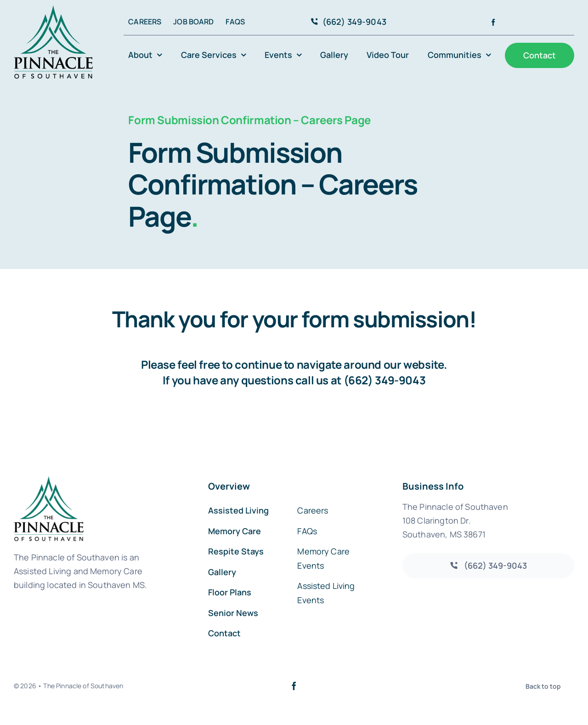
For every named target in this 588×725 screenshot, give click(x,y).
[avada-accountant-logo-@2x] (53, 10)
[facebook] (493, 22)
